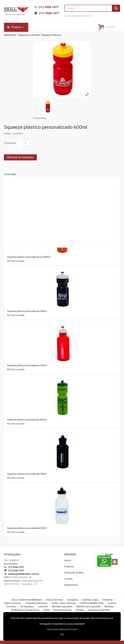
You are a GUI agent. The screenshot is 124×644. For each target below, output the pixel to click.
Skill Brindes (10, 35)
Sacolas (80, 610)
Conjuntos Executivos (36, 603)
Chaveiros (108, 600)
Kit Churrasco (27, 607)
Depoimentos (71, 585)
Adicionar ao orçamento (20, 157)
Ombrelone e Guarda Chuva (25, 610)
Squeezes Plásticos (52, 35)
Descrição (10, 174)
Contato (69, 579)
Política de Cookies (74, 573)
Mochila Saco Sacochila (88, 607)
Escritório (12, 607)
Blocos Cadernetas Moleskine (27, 600)
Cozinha (112, 603)
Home (67, 560)
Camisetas (72, 600)
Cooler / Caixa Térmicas (64, 603)
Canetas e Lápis (90, 600)
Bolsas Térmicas (54, 600)
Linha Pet (43, 607)
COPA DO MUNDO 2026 (92, 603)
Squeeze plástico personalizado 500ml (27, 365)
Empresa (69, 567)
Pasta (46, 610)
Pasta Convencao (62, 610)
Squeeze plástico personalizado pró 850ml (29, 257)
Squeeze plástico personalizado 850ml (27, 420)
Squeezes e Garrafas (29, 35)
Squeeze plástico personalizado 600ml (46, 127)
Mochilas (109, 607)
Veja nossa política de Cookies (62, 629)
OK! (62, 635)
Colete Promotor (13, 603)
